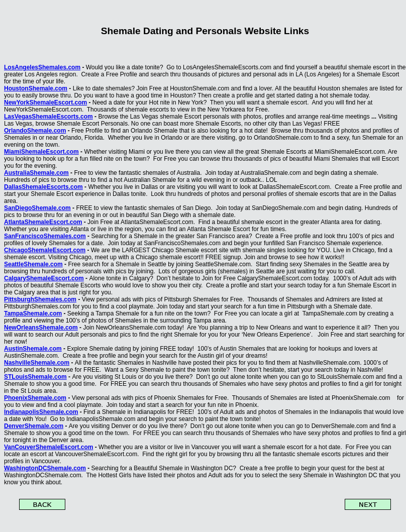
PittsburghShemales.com (40, 299)
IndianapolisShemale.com (41, 412)
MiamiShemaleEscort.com (41, 152)
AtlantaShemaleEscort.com (43, 222)
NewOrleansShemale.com (41, 328)
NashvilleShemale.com (37, 363)
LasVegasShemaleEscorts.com (48, 117)
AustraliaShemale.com (36, 173)
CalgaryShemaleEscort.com (44, 278)
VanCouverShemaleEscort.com (48, 447)
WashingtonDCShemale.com (45, 468)
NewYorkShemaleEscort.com (45, 102)
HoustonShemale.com (36, 88)
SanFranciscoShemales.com (45, 236)
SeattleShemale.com (33, 264)
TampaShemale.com (33, 313)
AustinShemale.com (33, 349)
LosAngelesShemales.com (42, 67)
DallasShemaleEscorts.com (43, 187)
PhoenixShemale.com (35, 398)
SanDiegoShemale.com (37, 208)
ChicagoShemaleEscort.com (45, 250)
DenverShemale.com (34, 426)
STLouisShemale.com (35, 377)
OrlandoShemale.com (35, 131)
